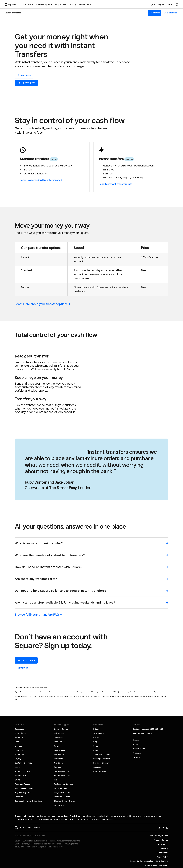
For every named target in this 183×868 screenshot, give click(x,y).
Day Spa (57, 752)
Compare (97, 752)
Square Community (102, 740)
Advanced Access (23, 769)
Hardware (19, 782)
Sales (96, 731)
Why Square (99, 718)
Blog (95, 727)
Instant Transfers (23, 757)
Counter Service (61, 714)
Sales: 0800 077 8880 (142, 718)
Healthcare (59, 790)
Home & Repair (61, 773)
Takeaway (58, 723)
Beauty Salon (60, 735)
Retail (57, 731)
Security (165, 834)
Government (163, 838)
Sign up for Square (26, 83)
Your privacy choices (159, 821)
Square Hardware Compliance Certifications (149, 846)
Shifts (17, 765)
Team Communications (25, 773)
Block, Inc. (164, 859)
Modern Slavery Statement (157, 851)
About (135, 730)
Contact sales (24, 75)
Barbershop (59, 740)
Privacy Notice (162, 829)
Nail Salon (58, 748)
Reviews (97, 723)
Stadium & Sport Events (64, 786)
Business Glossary (101, 748)
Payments (19, 723)
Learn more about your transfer (43, 304)
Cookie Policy (162, 842)
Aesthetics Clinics (62, 761)
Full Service (59, 718)
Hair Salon (59, 744)
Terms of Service (161, 825)
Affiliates (137, 738)
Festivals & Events (62, 782)
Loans (17, 752)
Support (97, 735)
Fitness (57, 765)
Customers (20, 735)
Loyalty (18, 744)
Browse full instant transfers (38, 600)
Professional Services (64, 769)
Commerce (20, 714)
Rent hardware (100, 757)
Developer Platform (102, 744)
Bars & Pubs (59, 727)
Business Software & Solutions (28, 786)
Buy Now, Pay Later (23, 778)
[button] (91, 530)
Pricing (96, 714)
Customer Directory (23, 748)
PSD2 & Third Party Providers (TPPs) (153, 855)
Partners (136, 742)
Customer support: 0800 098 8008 (148, 714)
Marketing (19, 740)
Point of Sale (20, 718)
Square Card (20, 761)
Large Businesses (62, 778)
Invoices (18, 731)
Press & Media (139, 734)
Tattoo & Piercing (62, 757)
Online (18, 727)
